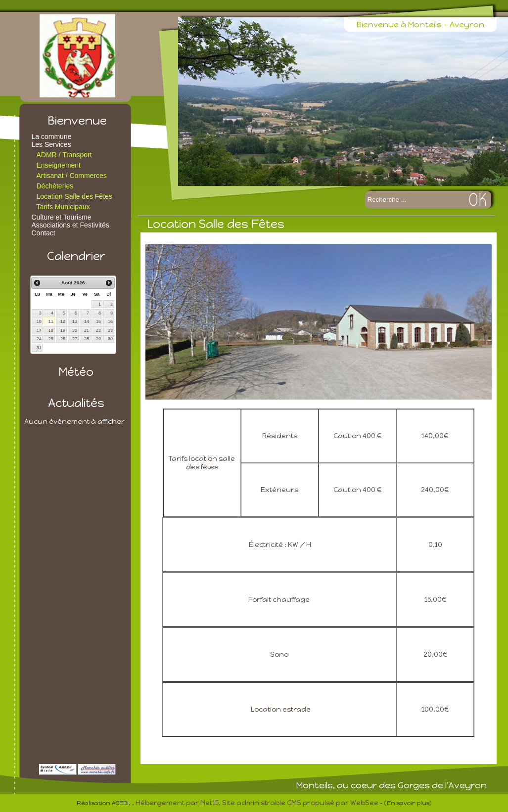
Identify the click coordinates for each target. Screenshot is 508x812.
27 (75, 339)
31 (39, 348)
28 (87, 339)
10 (39, 321)
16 (110, 321)
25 (51, 339)
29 (98, 339)
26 (63, 339)
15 (98, 321)
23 (110, 330)
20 (75, 330)
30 (110, 339)
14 (87, 321)
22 (98, 330)
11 (51, 321)
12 (63, 321)
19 (63, 330)
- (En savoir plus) (406, 803)
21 (87, 330)
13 (75, 321)
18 (51, 330)
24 (39, 339)
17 (39, 330)
